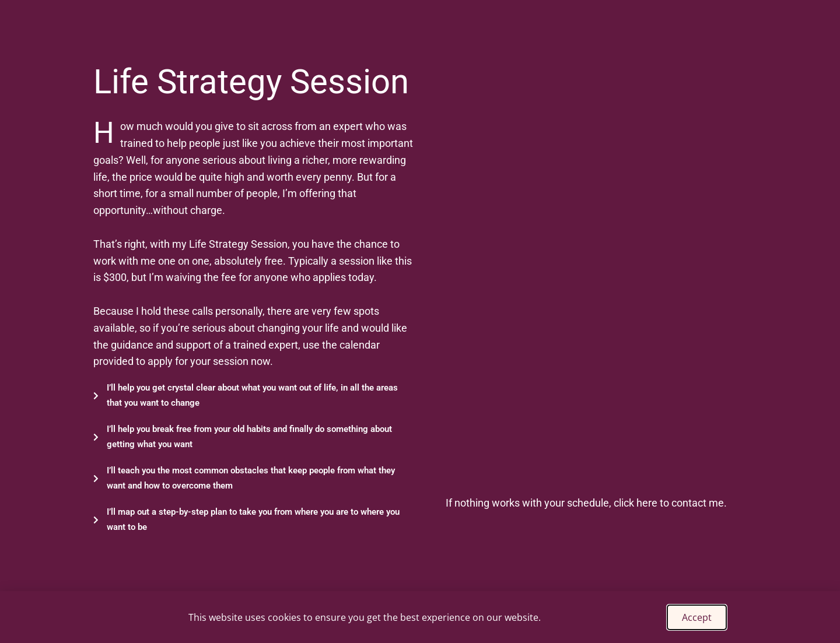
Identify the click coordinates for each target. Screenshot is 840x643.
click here (636, 503)
